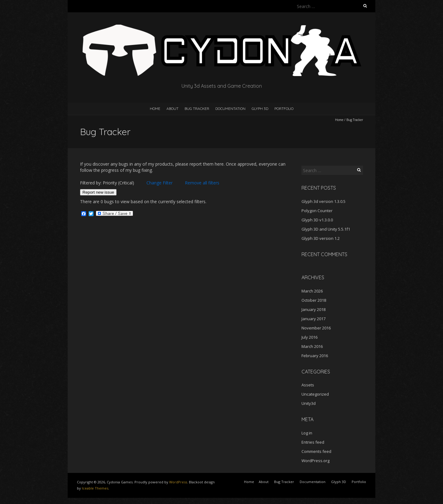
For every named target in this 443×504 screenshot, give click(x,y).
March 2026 (312, 291)
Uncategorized (315, 394)
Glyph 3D (260, 109)
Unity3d (309, 403)
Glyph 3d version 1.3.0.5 (323, 201)
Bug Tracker (197, 109)
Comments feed (316, 451)
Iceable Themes (95, 488)
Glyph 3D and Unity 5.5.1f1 (326, 229)
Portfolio (284, 109)
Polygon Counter (317, 211)
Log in (307, 433)
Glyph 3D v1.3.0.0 (317, 220)
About (172, 109)
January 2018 (313, 309)
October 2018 (314, 300)
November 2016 (316, 328)
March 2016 (312, 346)
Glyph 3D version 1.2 (321, 238)
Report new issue (98, 192)
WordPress (178, 482)
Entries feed (313, 442)
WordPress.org (315, 461)
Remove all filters (202, 183)
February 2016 (315, 356)
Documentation (230, 109)
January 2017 (313, 319)
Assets (308, 385)
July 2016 (309, 337)
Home (155, 109)
